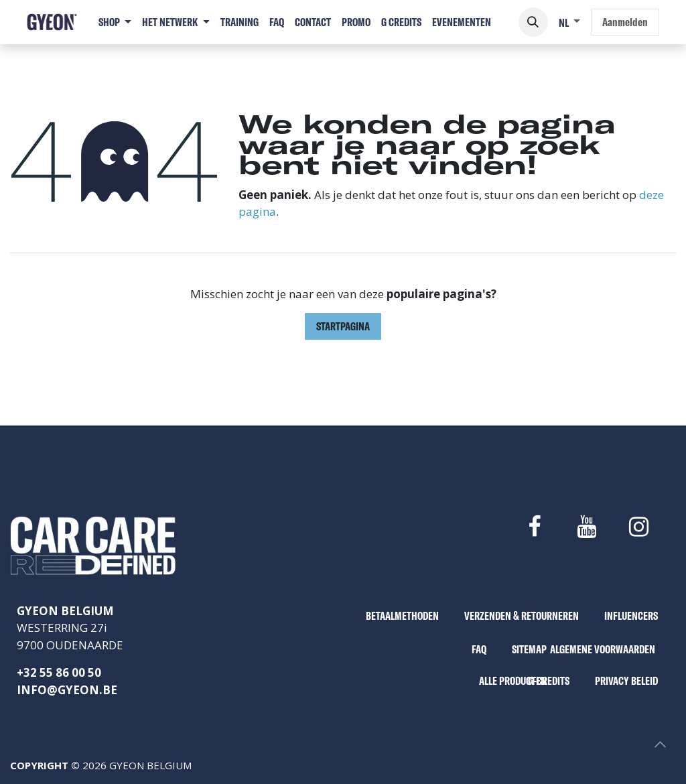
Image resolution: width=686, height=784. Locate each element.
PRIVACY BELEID (626, 680)
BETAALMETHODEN (402, 615)
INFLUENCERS (631, 615)
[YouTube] (586, 527)
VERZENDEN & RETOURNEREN (522, 615)
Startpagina (343, 326)
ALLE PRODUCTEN (513, 680)
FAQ (479, 649)
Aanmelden (625, 22)
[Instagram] (639, 527)
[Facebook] (534, 527)
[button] (533, 22)
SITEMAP (529, 649)
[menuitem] (115, 22)
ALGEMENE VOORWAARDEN (603, 649)
